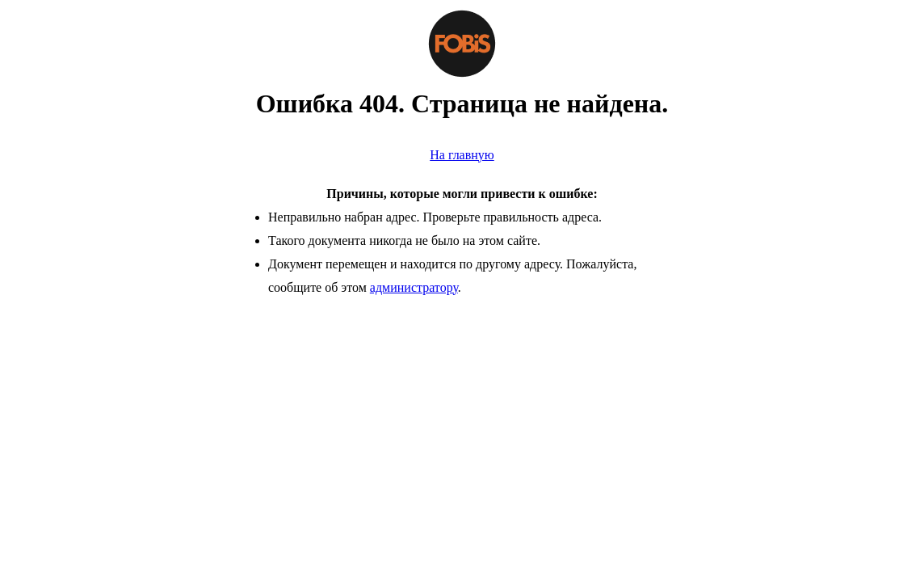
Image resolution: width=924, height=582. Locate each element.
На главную (462, 155)
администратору (414, 287)
